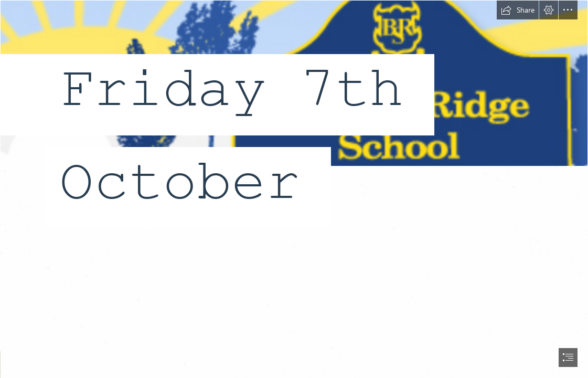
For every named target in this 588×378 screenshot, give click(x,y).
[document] (294, 189)
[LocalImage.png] (294, 125)
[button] (518, 10)
